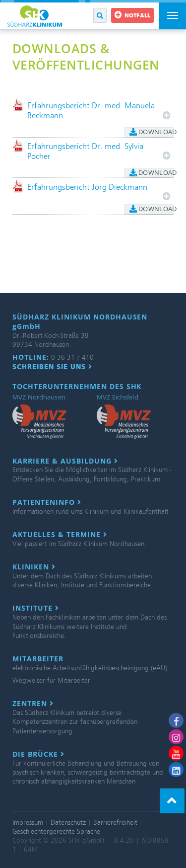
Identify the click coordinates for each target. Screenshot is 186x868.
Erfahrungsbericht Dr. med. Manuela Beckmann (91, 111)
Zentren (33, 704)
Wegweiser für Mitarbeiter (51, 680)
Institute (36, 608)
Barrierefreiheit (115, 823)
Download (152, 132)
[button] (100, 15)
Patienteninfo (47, 502)
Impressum (28, 823)
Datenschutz (68, 823)
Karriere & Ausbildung (65, 461)
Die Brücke (38, 754)
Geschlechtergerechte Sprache (56, 831)
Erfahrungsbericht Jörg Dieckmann (87, 187)
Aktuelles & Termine (60, 535)
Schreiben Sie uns (52, 367)
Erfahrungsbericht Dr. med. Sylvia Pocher (85, 151)
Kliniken (34, 567)
